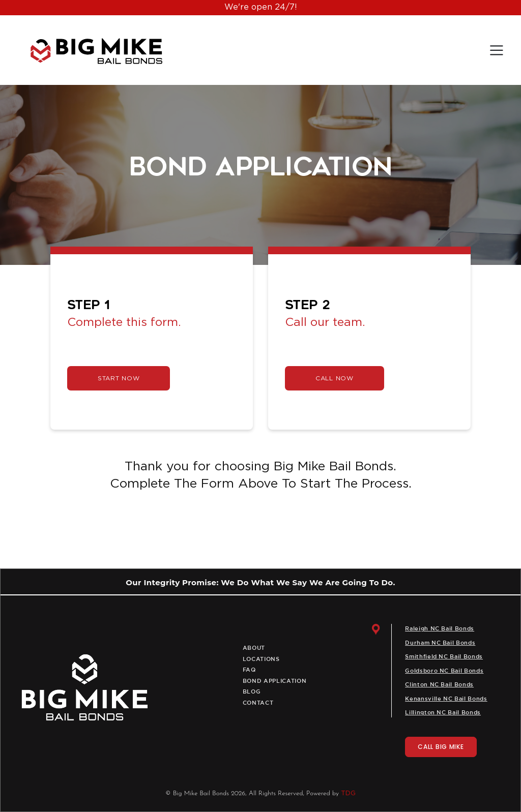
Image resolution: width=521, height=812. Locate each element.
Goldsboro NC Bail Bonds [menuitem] (444, 671)
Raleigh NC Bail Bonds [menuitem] (440, 629)
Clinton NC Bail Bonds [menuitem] (439, 685)
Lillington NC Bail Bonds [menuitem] (443, 713)
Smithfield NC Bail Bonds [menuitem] (444, 657)
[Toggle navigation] (497, 50)
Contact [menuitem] (258, 703)
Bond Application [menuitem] (275, 681)
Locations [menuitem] (261, 659)
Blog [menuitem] (252, 692)
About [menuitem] (254, 648)
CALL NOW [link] (335, 378)
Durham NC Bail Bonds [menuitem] (440, 643)
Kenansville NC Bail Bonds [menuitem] (446, 699)
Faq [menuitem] (249, 670)
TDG (348, 793)
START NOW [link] (119, 378)
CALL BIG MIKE (441, 747)
